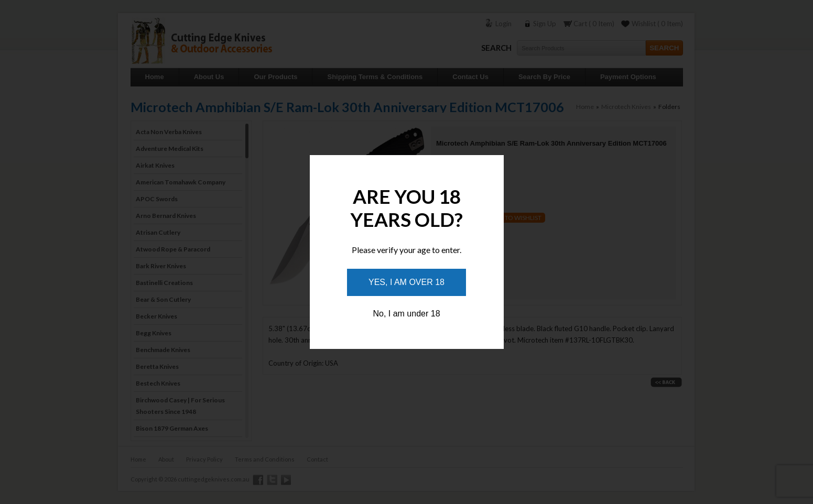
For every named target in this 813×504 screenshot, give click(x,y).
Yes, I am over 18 (407, 282)
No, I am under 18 (406, 314)
